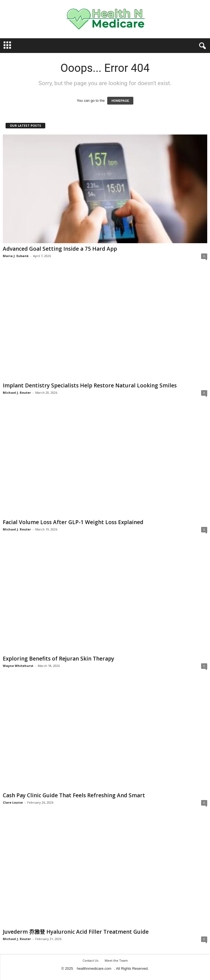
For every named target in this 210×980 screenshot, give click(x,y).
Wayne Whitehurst (18, 666)
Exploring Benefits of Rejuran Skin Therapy (58, 659)
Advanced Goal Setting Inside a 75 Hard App (60, 249)
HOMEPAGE (120, 101)
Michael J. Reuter (17, 393)
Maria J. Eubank (16, 256)
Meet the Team (116, 960)
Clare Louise (13, 802)
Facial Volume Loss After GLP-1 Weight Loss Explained (73, 522)
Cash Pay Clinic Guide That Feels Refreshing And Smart (74, 795)
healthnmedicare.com (94, 968)
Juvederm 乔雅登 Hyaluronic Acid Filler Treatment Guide (76, 932)
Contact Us (90, 960)
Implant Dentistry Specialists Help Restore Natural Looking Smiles (90, 385)
